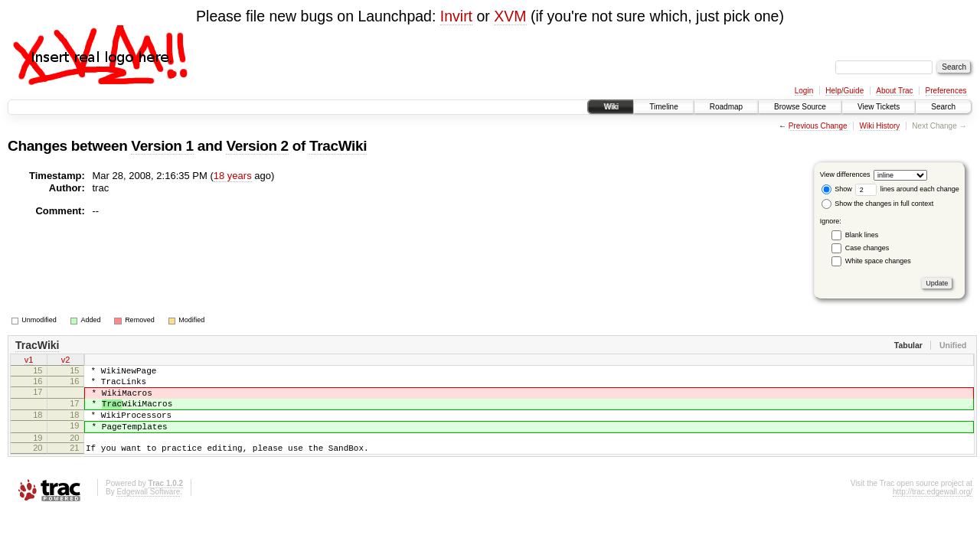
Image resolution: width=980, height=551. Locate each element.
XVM (510, 16)
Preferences (946, 91)
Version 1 (162, 146)
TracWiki (338, 146)
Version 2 (257, 146)
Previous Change (818, 126)
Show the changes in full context (878, 204)
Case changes (867, 248)
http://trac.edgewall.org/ (933, 510)
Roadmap (726, 107)
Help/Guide (844, 91)
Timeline (663, 107)
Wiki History (880, 126)
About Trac (894, 91)
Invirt (456, 16)
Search (943, 107)
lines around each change (907, 189)
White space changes (878, 261)
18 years (233, 176)
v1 (29, 361)
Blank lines (862, 235)
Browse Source (800, 107)
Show (837, 189)
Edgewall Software (148, 510)
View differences (845, 174)
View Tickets (879, 107)
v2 (66, 361)
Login (804, 91)
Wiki (611, 107)
